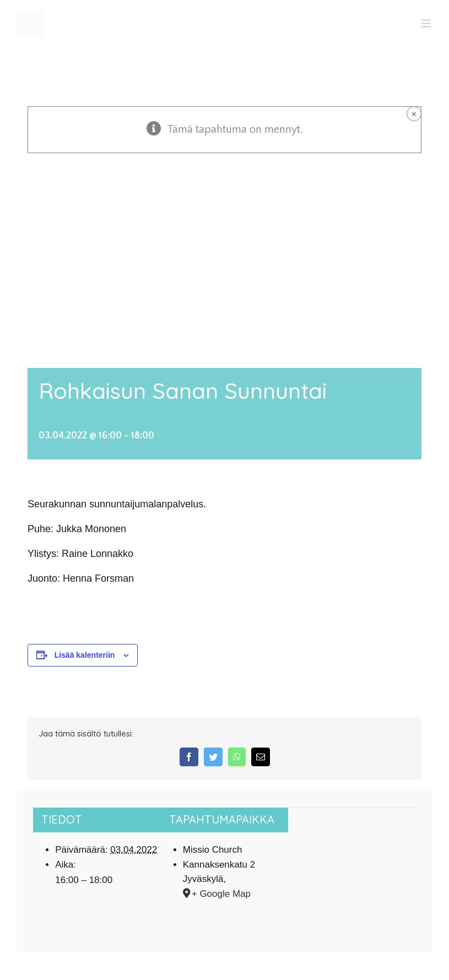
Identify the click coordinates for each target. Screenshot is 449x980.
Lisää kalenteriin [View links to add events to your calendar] (85, 655)
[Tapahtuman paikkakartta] (352, 841)
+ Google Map (221, 894)
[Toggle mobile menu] (427, 23)
